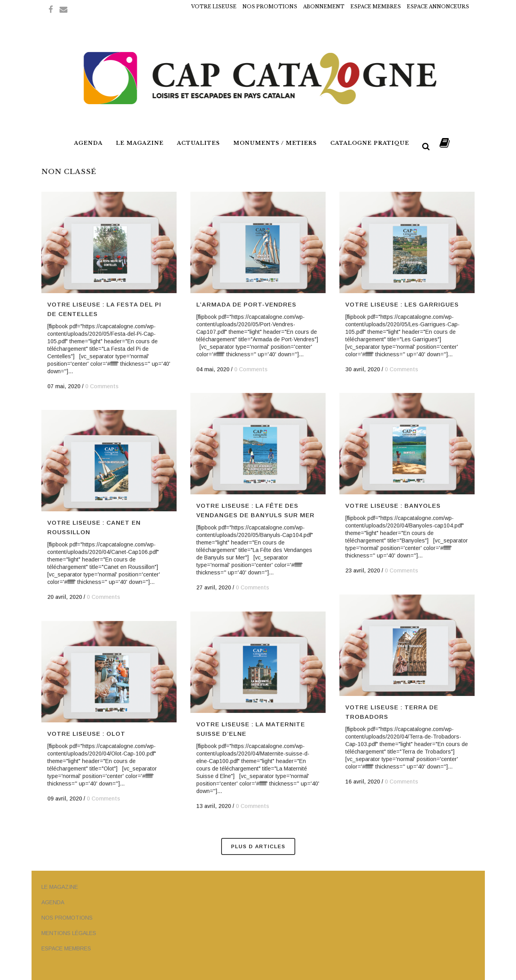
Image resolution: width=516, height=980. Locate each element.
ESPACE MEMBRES (376, 7)
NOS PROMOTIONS (270, 7)
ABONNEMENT (324, 7)
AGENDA (53, 902)
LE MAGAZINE (60, 887)
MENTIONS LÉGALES (69, 933)
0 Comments (102, 386)
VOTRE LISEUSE (214, 7)
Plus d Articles (258, 846)
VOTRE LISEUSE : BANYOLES (393, 506)
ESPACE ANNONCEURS (438, 7)
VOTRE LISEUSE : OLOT (86, 734)
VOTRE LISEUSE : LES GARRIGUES (402, 304)
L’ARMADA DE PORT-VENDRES (246, 304)
